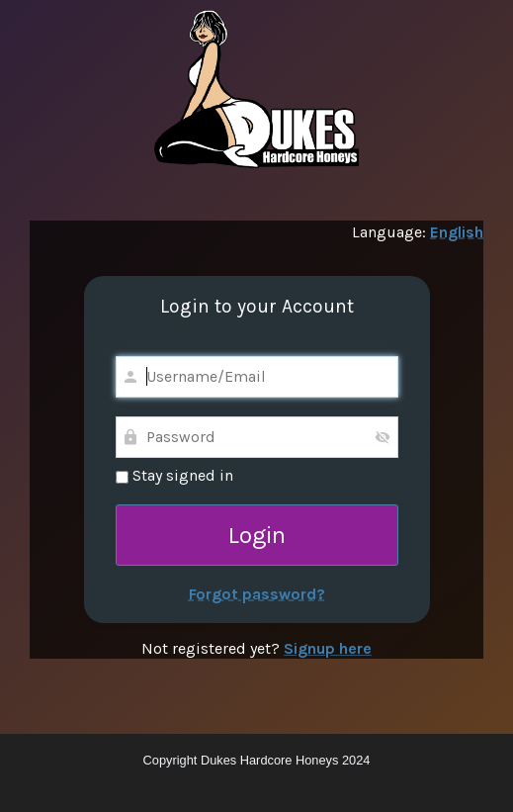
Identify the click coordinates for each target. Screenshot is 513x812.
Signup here (328, 648)
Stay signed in (174, 475)
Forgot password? (257, 594)
